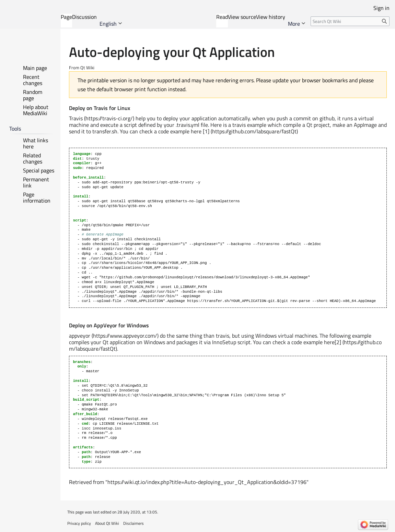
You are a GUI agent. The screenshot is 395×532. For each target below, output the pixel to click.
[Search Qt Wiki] (350, 21)
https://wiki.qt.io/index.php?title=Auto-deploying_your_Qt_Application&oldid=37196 (207, 482)
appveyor (80, 336)
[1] (206, 131)
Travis (76, 118)
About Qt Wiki (107, 523)
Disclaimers (133, 523)
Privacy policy (79, 523)
